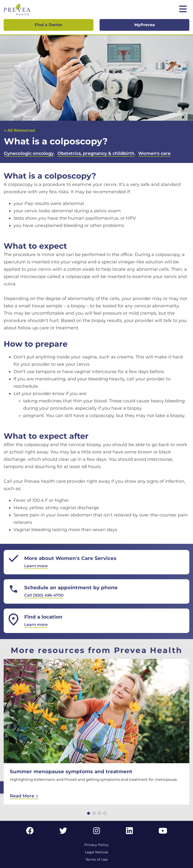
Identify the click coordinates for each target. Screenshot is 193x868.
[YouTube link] (163, 832)
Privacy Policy (96, 845)
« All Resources (20, 130)
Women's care (154, 153)
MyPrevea (145, 25)
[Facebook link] (30, 832)
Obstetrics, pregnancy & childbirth (96, 153)
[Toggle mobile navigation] (183, 10)
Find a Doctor (49, 25)
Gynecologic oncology (29, 153)
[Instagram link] (97, 832)
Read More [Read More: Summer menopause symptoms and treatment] (24, 796)
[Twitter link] (63, 832)
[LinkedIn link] (129, 832)
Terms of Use (96, 859)
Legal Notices (96, 852)
